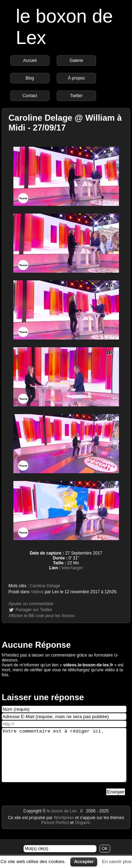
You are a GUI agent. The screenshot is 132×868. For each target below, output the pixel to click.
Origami (82, 833)
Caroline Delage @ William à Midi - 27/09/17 (65, 123)
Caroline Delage (45, 586)
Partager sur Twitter (34, 610)
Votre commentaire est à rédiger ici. (64, 760)
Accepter (84, 861)
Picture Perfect (55, 833)
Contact (30, 96)
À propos (76, 78)
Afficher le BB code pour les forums (42, 616)
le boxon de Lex (62, 822)
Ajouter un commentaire (31, 604)
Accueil (30, 61)
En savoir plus (117, 861)
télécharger (72, 568)
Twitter (76, 96)
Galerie (76, 61)
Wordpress (64, 828)
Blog (30, 78)
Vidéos (37, 592)
